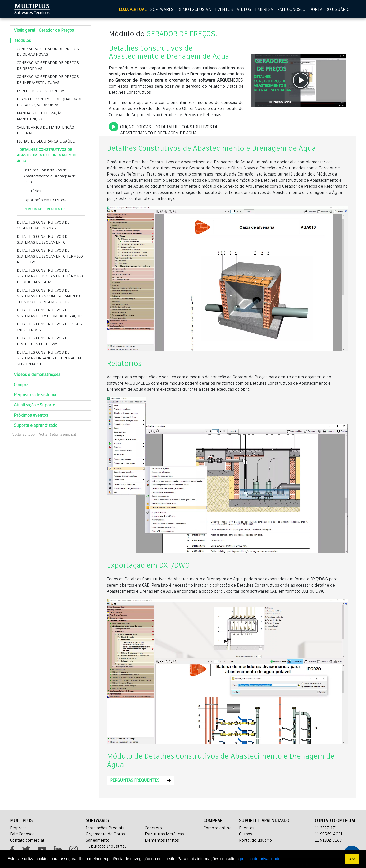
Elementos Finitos (162, 841)
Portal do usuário (256, 841)
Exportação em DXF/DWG (45, 200)
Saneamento (98, 841)
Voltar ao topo (24, 435)
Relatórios (32, 191)
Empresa (18, 828)
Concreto (153, 828)
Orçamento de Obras (105, 834)
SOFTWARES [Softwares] (162, 10)
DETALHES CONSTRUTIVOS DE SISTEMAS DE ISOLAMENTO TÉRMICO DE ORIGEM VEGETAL (50, 276)
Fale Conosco (22, 834)
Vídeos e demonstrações (37, 375)
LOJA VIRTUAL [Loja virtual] (133, 10)
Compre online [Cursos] (218, 828)
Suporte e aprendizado (36, 426)
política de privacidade (260, 859)
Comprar (22, 385)
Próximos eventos (31, 416)
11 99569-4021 (329, 834)
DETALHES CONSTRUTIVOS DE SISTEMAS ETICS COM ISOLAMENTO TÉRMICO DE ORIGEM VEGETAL (48, 296)
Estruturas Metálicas (164, 834)
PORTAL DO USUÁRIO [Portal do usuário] (330, 10)
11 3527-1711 (327, 828)
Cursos (246, 834)
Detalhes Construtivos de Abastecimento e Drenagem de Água (50, 176)
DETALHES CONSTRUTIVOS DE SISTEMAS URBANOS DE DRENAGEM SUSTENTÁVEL (49, 358)
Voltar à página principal (58, 435)
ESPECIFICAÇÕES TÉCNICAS (41, 91)
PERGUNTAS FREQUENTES (45, 209)
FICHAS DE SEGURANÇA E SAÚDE (46, 141)
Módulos (23, 41)
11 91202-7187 (328, 841)
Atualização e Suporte (35, 405)
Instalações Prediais (105, 828)
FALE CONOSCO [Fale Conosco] (291, 10)
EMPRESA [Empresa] (264, 10)
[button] (140, 781)
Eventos (247, 828)
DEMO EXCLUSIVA (194, 10)
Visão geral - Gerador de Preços (44, 31)
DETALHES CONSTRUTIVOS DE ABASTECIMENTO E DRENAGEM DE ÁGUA (47, 156)
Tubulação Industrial (106, 847)
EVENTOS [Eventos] (224, 10)
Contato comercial (27, 841)
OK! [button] (352, 859)
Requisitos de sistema (35, 395)
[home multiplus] (32, 9)
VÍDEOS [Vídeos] (244, 10)
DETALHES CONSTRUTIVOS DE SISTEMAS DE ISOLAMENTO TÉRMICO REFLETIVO (50, 256)
